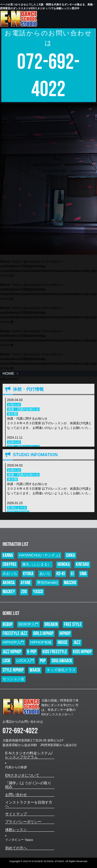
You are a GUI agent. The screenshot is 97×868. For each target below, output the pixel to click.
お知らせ (14, 405)
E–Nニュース (17, 508)
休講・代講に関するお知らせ (49, 423)
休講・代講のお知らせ (23, 409)
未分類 (12, 414)
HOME (8, 373)
